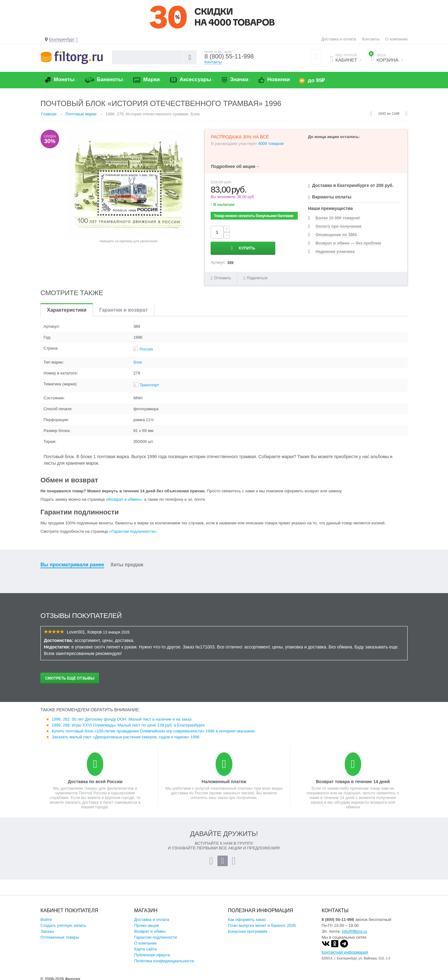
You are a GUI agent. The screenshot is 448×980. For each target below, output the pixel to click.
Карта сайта (145, 946)
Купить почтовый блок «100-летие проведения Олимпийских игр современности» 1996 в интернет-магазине (153, 728)
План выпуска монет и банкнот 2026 (262, 922)
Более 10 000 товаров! (338, 218)
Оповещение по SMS (336, 235)
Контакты (371, 39)
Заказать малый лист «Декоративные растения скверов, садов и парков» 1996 (126, 734)
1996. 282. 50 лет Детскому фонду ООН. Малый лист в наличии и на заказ (122, 716)
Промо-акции (146, 922)
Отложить (223, 275)
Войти (46, 916)
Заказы (47, 928)
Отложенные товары (60, 934)
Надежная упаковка (335, 251)
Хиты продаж (127, 562)
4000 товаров (271, 144)
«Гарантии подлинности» (133, 528)
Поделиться (255, 275)
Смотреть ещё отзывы (70, 675)
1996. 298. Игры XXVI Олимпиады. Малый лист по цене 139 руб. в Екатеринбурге (128, 722)
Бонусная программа (248, 928)
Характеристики (67, 307)
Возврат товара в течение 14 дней (353, 778)
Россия (146, 346)
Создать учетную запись (63, 922)
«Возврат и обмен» (124, 496)
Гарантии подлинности (155, 934)
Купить (269, 232)
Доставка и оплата (339, 39)
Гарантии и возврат (124, 307)
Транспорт (149, 382)
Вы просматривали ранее (72, 562)
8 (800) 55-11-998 (229, 57)
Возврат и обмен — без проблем (348, 243)
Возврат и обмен (150, 928)
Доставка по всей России (95, 778)
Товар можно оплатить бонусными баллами (253, 216)
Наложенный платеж (224, 778)
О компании (396, 39)
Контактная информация (345, 949)
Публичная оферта (152, 952)
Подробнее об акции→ (235, 166)
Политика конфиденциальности (164, 958)
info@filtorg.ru (355, 928)
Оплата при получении (338, 226)
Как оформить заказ (247, 916)
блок (138, 359)
